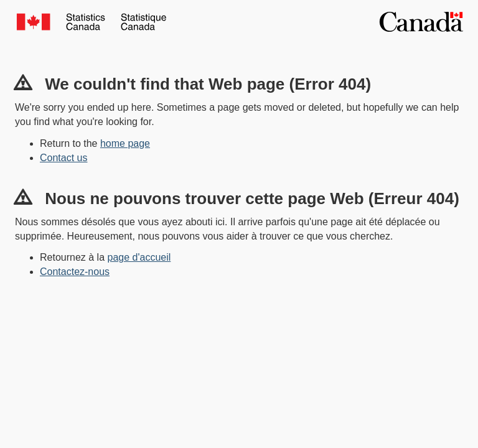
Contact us (63, 158)
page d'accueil (139, 257)
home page (125, 143)
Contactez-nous (75, 272)
